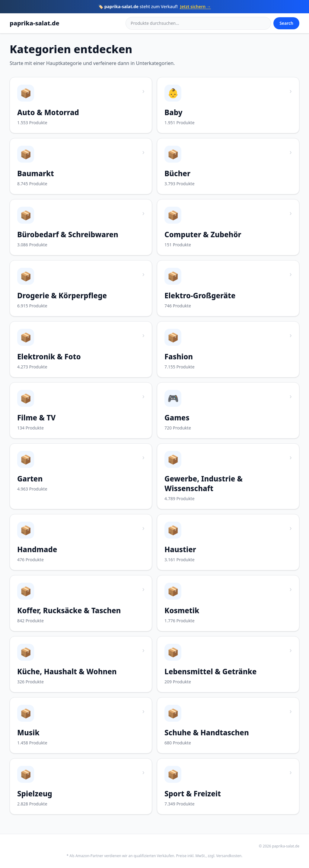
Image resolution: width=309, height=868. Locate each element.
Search (286, 23)
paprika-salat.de (35, 23)
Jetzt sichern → (196, 6)
